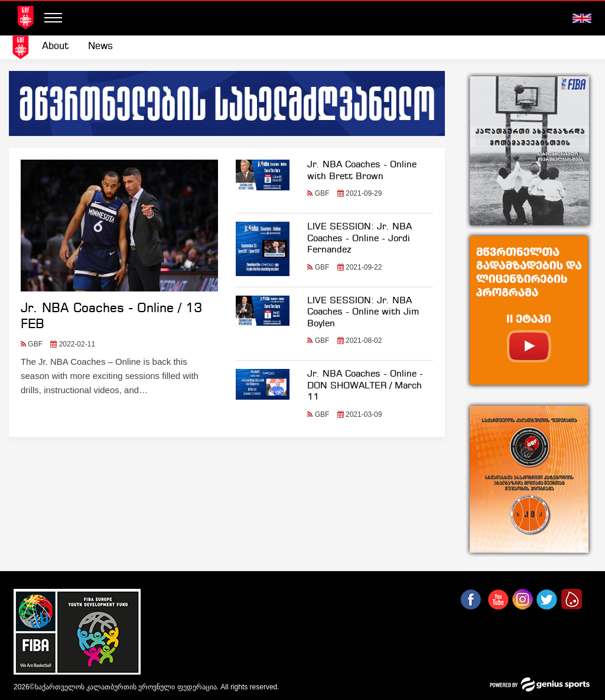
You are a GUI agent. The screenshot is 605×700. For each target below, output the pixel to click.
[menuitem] (56, 47)
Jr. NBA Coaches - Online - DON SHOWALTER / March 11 (365, 386)
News (100, 46)
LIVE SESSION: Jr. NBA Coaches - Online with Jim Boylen (363, 312)
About (56, 46)
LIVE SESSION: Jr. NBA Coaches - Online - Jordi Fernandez (360, 239)
